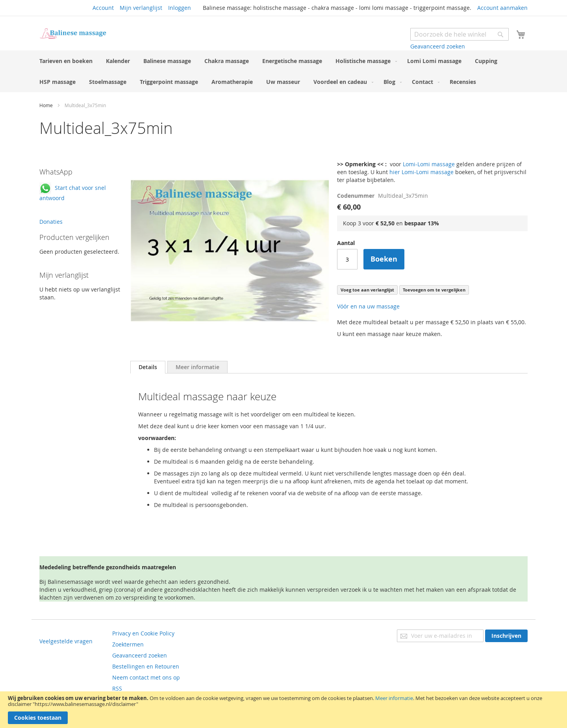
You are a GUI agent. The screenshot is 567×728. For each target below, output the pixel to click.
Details (148, 367)
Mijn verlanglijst (141, 8)
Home (46, 105)
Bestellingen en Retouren (146, 666)
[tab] (148, 367)
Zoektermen (128, 644)
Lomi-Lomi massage (429, 164)
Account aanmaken (502, 8)
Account (103, 8)
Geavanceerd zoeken (438, 46)
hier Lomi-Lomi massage (422, 172)
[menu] (283, 71)
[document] (283, 710)
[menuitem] (66, 61)
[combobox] (460, 34)
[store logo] (73, 33)
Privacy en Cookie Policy (143, 633)
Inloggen (180, 8)
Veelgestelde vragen (66, 641)
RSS (117, 688)
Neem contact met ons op (146, 677)
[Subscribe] (506, 636)
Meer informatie (394, 698)
